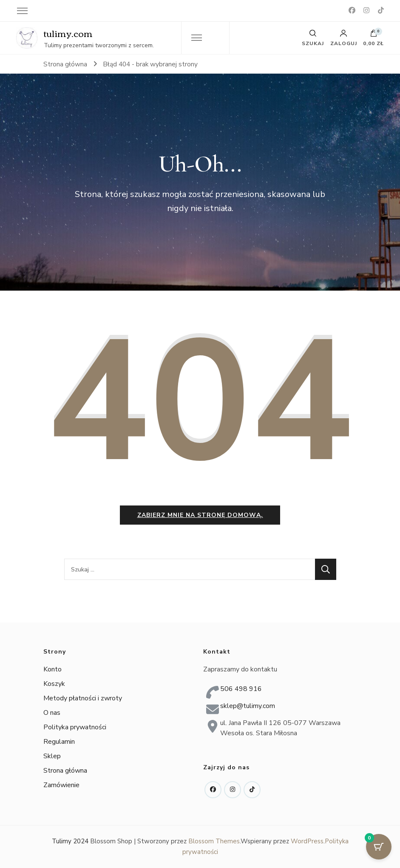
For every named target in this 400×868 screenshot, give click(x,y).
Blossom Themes (214, 841)
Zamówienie (61, 785)
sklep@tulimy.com (248, 706)
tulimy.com (68, 33)
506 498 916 (241, 689)
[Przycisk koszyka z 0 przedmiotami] (379, 847)
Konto (52, 670)
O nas (52, 713)
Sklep (52, 757)
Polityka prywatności (75, 728)
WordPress (307, 841)
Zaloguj (344, 38)
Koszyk (54, 684)
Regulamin (59, 742)
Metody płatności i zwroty (83, 699)
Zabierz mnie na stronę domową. (200, 515)
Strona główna (65, 771)
